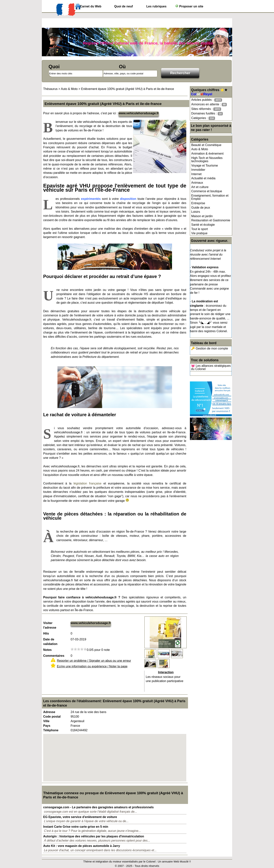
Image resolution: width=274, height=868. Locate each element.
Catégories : (203, 118)
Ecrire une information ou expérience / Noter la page (92, 666)
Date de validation (50, 642)
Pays (47, 726)
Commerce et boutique (207, 191)
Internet (196, 174)
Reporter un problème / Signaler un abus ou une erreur (94, 661)
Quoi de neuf (123, 6)
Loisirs (196, 212)
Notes (47, 650)
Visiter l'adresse (50, 625)
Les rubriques (156, 6)
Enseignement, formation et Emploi (210, 197)
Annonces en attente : (209, 104)
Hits (46, 633)
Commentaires (54, 656)
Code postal (52, 717)
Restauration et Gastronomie (211, 220)
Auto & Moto (200, 149)
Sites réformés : (206, 109)
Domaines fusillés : (207, 114)
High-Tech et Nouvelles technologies (207, 160)
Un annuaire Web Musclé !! (174, 862)
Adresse (49, 712)
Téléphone (51, 730)
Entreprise (198, 203)
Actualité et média (203, 178)
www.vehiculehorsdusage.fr (139, 113)
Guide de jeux (201, 208)
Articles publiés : (207, 100)
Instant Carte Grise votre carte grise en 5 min (76, 827)
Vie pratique (199, 233)
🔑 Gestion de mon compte (209, 348)
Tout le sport (200, 229)
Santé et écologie (203, 225)
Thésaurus (50, 89)
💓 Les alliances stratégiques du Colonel (211, 367)
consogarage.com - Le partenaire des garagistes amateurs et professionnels (98, 807)
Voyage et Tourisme (205, 166)
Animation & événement (207, 154)
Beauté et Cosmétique (206, 145)
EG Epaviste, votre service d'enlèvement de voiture (80, 817)
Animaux (197, 183)
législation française (87, 483)
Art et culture (200, 187)
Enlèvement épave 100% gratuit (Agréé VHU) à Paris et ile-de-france (127, 89)
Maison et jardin (202, 216)
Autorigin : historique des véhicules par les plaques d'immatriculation (94, 836)
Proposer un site (189, 6)
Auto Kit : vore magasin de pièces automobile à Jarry (82, 846)
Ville (46, 721)
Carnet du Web (91, 6)
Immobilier (198, 170)
